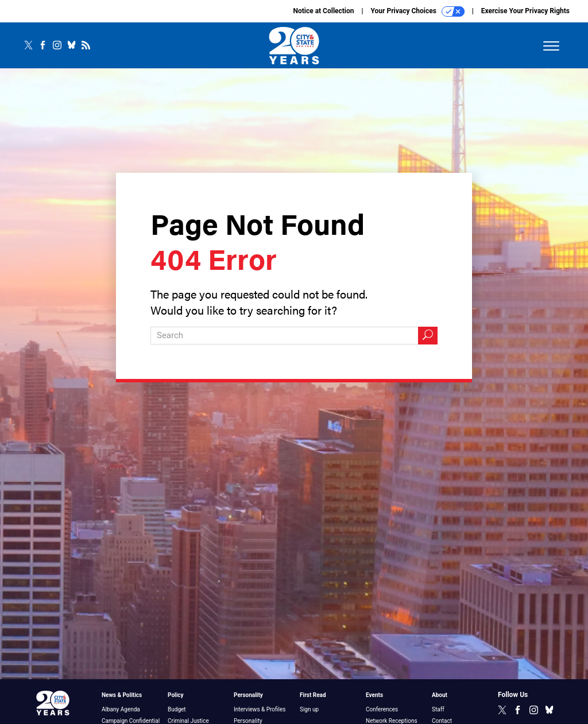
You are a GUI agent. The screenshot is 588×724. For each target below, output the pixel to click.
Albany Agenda (121, 709)
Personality (248, 695)
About (440, 695)
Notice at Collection (323, 11)
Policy (176, 695)
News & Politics (122, 695)
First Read (313, 695)
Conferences (382, 709)
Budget (177, 709)
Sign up (309, 709)
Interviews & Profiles (260, 709)
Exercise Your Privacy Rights (525, 11)
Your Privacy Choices (418, 11)
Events (374, 695)
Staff (438, 709)
